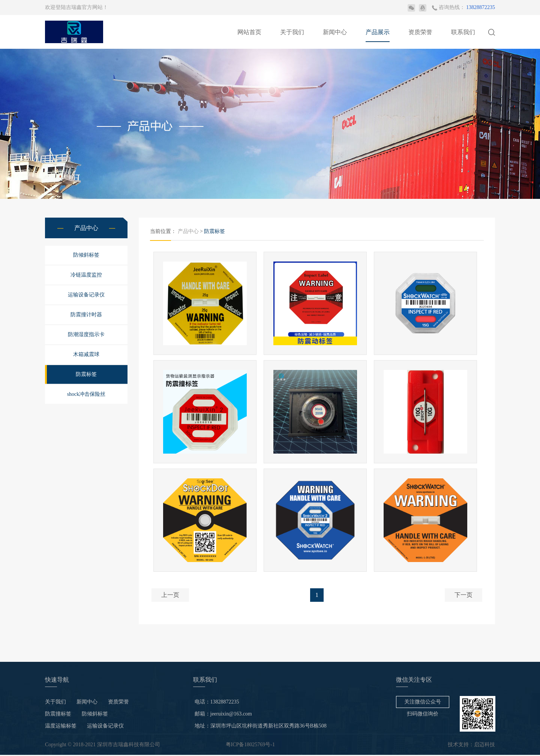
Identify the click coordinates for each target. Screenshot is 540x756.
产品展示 (378, 32)
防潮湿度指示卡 (86, 334)
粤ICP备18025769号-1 (250, 746)
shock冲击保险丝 (86, 394)
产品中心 (188, 231)
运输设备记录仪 (86, 295)
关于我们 (292, 32)
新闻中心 (335, 32)
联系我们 (463, 32)
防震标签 (86, 374)
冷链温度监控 (86, 275)
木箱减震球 (86, 354)
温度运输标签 (61, 727)
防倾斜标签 (86, 255)
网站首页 (249, 32)
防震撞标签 (58, 715)
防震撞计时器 (86, 315)
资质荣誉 (420, 32)
